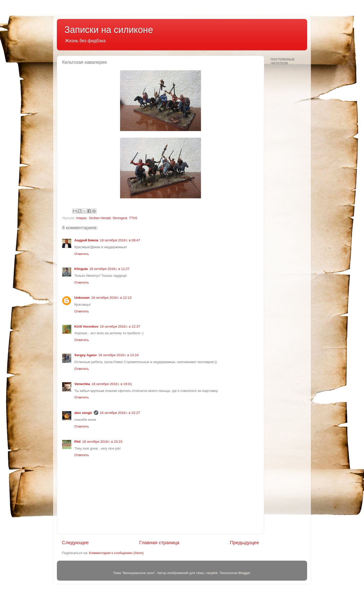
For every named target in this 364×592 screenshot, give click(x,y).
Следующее (75, 543)
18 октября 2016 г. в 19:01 (112, 384)
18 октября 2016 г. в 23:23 (102, 442)
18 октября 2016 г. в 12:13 (111, 298)
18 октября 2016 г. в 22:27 (120, 413)
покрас (82, 218)
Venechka (82, 384)
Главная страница (159, 543)
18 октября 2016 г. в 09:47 (120, 240)
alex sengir (83, 413)
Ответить (82, 254)
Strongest (120, 218)
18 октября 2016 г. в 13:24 (118, 355)
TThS (133, 218)
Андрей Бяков (86, 240)
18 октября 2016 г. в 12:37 (120, 326)
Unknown (82, 298)
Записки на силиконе (109, 30)
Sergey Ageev (86, 355)
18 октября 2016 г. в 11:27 (109, 269)
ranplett (212, 573)
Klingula (81, 269)
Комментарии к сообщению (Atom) (116, 553)
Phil (77, 442)
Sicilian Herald (100, 218)
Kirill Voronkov (86, 326)
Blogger (244, 573)
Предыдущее (244, 543)
